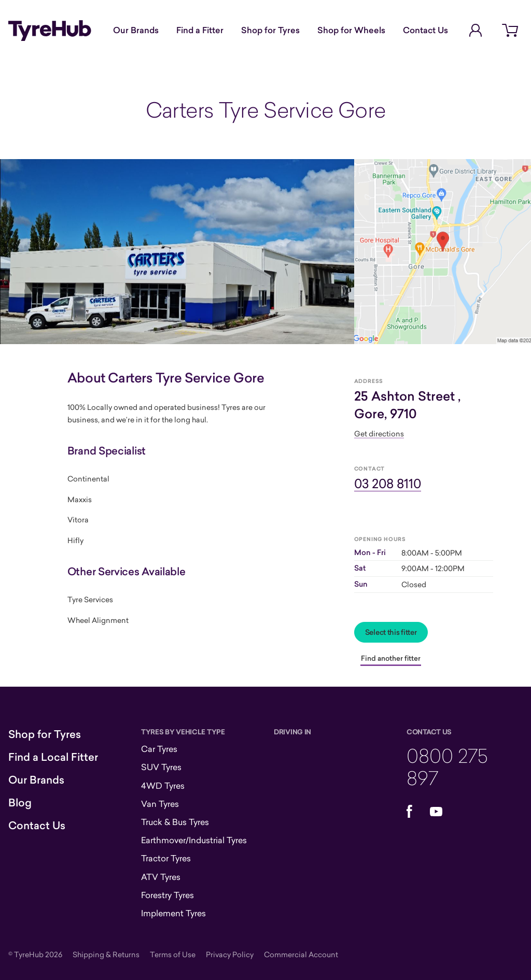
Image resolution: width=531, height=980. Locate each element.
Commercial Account (301, 954)
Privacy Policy (230, 954)
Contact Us (425, 30)
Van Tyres (160, 804)
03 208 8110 (388, 483)
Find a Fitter (200, 30)
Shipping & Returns (106, 954)
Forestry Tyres (167, 895)
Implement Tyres (173, 913)
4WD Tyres (163, 786)
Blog (20, 803)
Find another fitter (391, 658)
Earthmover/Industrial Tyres (194, 840)
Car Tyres (159, 749)
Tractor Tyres (166, 858)
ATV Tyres (161, 877)
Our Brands (136, 30)
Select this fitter (391, 632)
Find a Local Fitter (53, 757)
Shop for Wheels (351, 30)
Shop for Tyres (270, 30)
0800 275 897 (447, 766)
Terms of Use (173, 954)
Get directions (379, 434)
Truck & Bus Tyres (175, 822)
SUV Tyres (161, 767)
